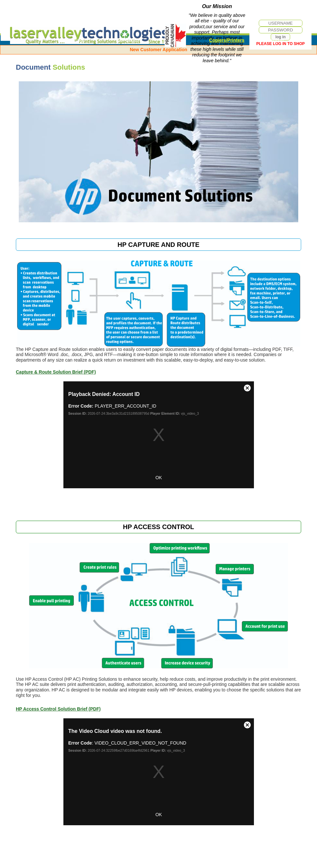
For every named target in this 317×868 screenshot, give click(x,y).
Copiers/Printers (227, 40)
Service (178, 40)
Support (276, 40)
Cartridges (129, 40)
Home (79, 40)
